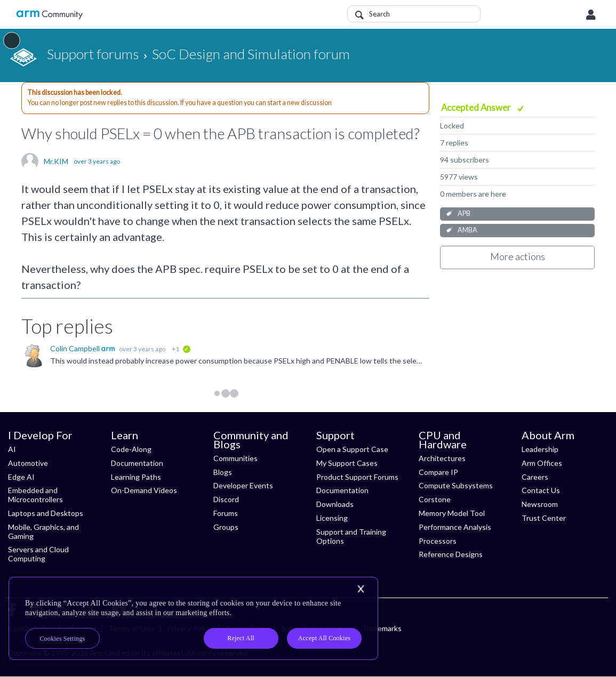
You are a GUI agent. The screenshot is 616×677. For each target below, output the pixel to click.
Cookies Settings (63, 639)
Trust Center (544, 518)
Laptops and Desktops (46, 513)
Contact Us (541, 490)
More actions (518, 256)
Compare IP (438, 472)
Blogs (223, 472)
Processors (438, 541)
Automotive (28, 463)
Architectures (442, 458)
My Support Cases (347, 463)
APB (464, 213)
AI (12, 449)
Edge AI (21, 477)
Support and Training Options (351, 536)
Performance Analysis (455, 527)
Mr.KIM (56, 162)
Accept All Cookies (324, 638)
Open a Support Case (352, 449)
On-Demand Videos (144, 490)
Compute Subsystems (456, 485)
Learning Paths (136, 477)
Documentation (137, 463)
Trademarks (382, 628)
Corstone (435, 499)
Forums (226, 513)
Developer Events (243, 485)
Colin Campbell (76, 348)
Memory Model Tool (452, 513)
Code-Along (131, 449)
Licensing (332, 518)
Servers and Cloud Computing (38, 554)
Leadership (540, 449)
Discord (226, 499)
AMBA (467, 230)
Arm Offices (542, 463)
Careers (535, 477)
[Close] (361, 589)
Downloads (335, 504)
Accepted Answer (477, 107)
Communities (235, 458)
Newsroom (540, 504)
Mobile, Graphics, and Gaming (43, 531)
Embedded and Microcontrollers (35, 495)
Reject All (241, 638)
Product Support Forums (357, 477)
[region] (193, 618)
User (591, 15)
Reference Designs (451, 554)
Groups (226, 527)
